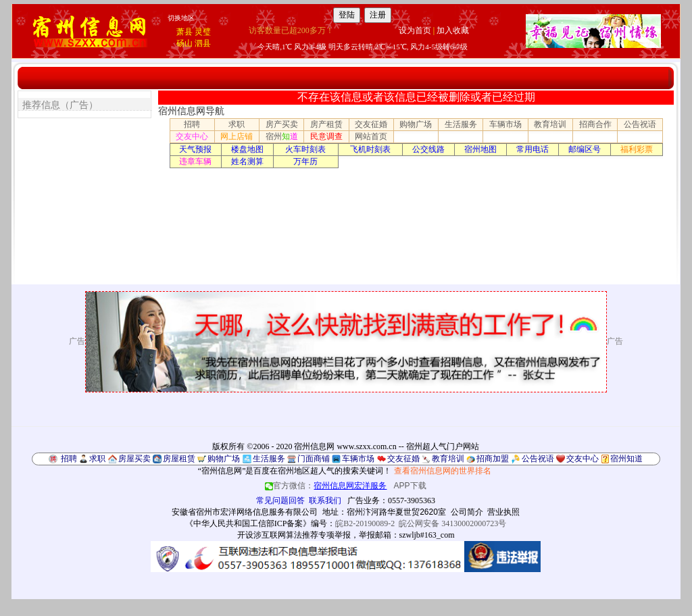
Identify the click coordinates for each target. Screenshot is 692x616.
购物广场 (416, 124)
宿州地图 (480, 149)
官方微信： (327, 486)
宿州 (282, 136)
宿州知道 (626, 459)
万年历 (305, 161)
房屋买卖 (134, 459)
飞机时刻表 (370, 149)
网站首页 (371, 136)
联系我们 (325, 500)
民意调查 (326, 136)
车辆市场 (505, 124)
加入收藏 (453, 30)
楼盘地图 (247, 149)
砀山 (184, 43)
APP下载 (410, 486)
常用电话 (533, 149)
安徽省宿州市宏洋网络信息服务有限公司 (245, 512)
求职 (237, 124)
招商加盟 (493, 459)
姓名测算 (247, 161)
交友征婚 (371, 124)
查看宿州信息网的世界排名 (443, 471)
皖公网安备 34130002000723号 (452, 523)
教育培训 (550, 124)
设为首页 (415, 30)
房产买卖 (282, 124)
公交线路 (428, 149)
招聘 (192, 124)
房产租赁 (326, 124)
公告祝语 (640, 124)
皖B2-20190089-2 (365, 523)
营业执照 (503, 512)
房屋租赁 (179, 459)
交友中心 (192, 136)
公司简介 (467, 512)
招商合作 (595, 124)
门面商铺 (314, 459)
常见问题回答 (280, 500)
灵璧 (203, 32)
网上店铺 (237, 136)
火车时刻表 (305, 149)
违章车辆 (195, 161)
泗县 (203, 43)
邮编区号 (585, 149)
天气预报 (195, 149)
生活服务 (461, 124)
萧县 (184, 32)
